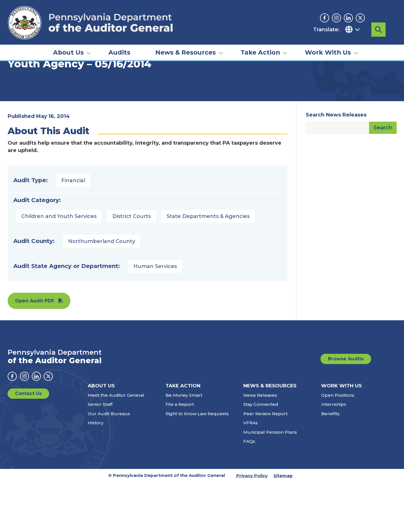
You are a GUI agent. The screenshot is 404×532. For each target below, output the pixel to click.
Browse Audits (346, 409)
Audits (119, 47)
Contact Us (28, 443)
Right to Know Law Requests (197, 463)
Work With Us (328, 47)
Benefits (330, 463)
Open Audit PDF (35, 351)
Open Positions (338, 445)
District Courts (132, 266)
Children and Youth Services (59, 266)
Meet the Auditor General (116, 445)
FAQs (249, 491)
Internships (334, 454)
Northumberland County (102, 291)
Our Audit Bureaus (109, 463)
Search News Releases (336, 165)
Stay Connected (261, 454)
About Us (68, 47)
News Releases (260, 445)
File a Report (180, 454)
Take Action (260, 47)
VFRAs (251, 472)
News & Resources (186, 47)
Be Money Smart (184, 445)
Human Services (155, 316)
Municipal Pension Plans (270, 482)
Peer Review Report (265, 463)
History (96, 472)
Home (16, 87)
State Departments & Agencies (208, 266)
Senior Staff (100, 454)
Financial (73, 230)
